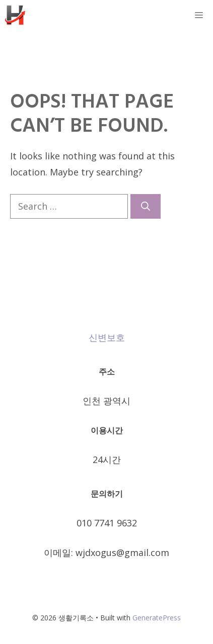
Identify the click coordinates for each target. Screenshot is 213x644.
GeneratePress (157, 618)
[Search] (146, 206)
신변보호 (107, 337)
